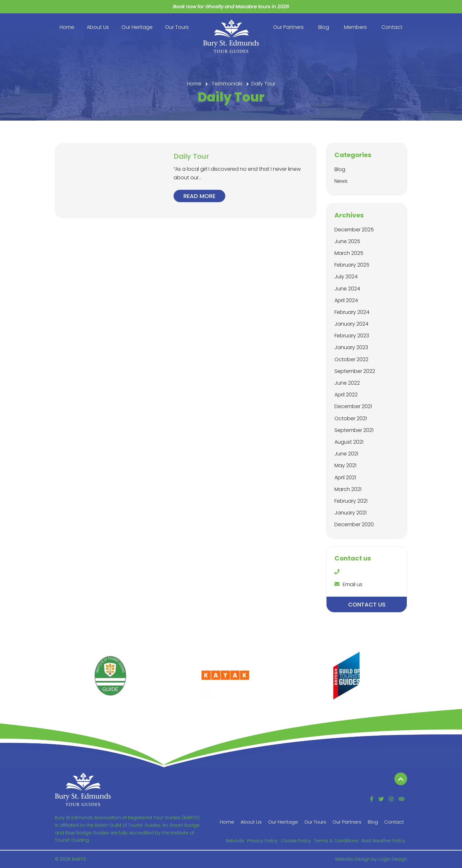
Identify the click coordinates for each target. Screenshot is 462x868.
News (341, 181)
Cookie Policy (296, 841)
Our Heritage (137, 27)
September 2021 (354, 430)
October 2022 (351, 359)
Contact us (367, 604)
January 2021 (350, 513)
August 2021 (349, 442)
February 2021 (351, 501)
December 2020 (354, 524)
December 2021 (353, 406)
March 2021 (348, 489)
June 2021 (346, 454)
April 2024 (346, 300)
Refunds (235, 841)
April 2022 (346, 395)
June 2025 (347, 241)
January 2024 (351, 324)
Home (67, 27)
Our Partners (288, 27)
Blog (324, 27)
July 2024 (346, 277)
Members (355, 27)
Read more (199, 196)
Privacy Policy (262, 841)
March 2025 (349, 253)
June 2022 (347, 383)
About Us (98, 27)
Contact (392, 27)
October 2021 (351, 418)
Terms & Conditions (336, 841)
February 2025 (352, 265)
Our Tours (177, 27)
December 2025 (354, 230)
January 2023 (351, 347)
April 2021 (345, 477)
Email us (348, 584)
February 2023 (352, 336)
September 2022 (355, 371)
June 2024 (347, 289)
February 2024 (352, 312)
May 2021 (345, 465)
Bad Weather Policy (384, 841)
